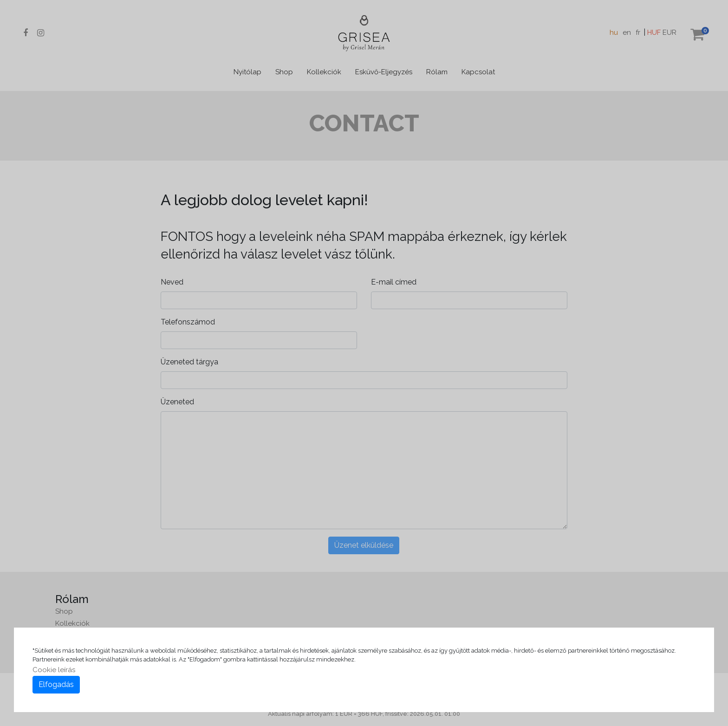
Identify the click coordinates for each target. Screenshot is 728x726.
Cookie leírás (54, 670)
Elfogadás (56, 684)
